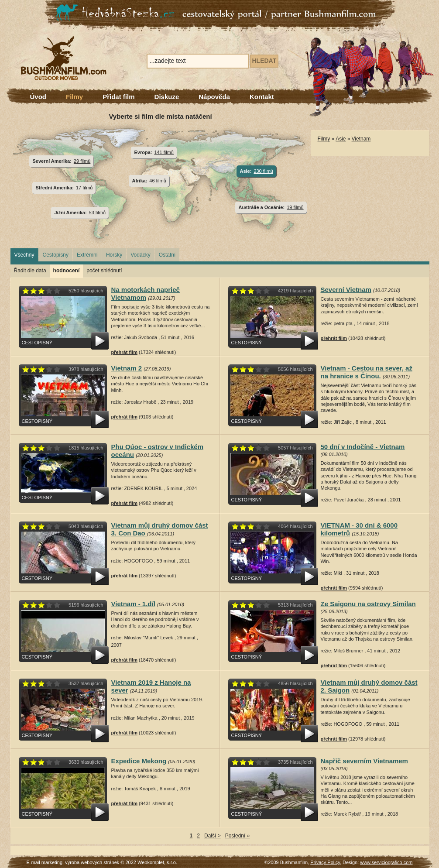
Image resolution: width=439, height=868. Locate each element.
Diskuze (167, 97)
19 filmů (295, 207)
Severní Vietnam (346, 290)
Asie (341, 139)
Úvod (38, 97)
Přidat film (118, 97)
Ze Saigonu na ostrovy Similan (368, 604)
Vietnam (361, 139)
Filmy (74, 97)
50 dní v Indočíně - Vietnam (363, 447)
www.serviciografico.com (386, 862)
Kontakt (262, 97)
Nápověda (214, 97)
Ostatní (167, 255)
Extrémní (87, 255)
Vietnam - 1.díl (133, 604)
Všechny (24, 255)
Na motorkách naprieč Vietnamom (146, 293)
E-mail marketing (45, 862)
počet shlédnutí (104, 271)
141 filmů (164, 152)
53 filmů (97, 213)
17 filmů (84, 188)
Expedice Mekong (139, 761)
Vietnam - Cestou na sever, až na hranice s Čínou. (367, 372)
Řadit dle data (30, 271)
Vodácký (140, 255)
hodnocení (67, 271)
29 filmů (82, 161)
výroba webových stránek (92, 862)
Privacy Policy (325, 862)
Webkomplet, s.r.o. (157, 862)
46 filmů (158, 181)
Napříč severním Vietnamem (364, 761)
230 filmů (263, 171)
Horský (114, 255)
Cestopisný (56, 255)
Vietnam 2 (127, 368)
